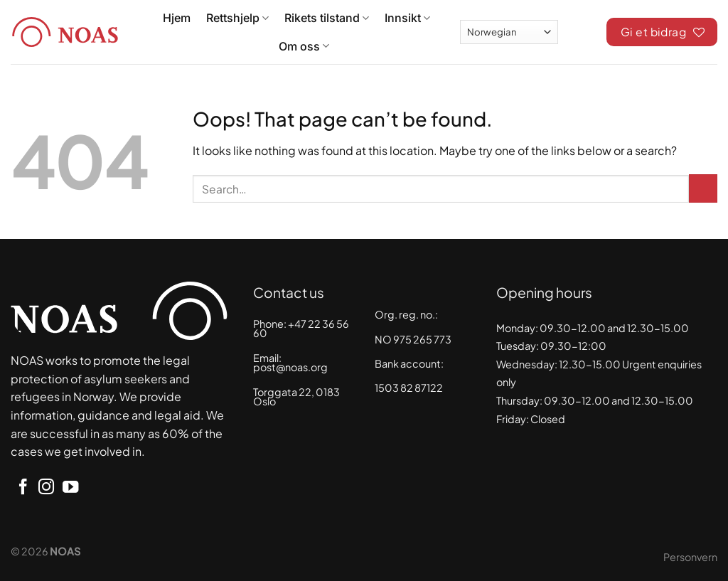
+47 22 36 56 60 (301, 329)
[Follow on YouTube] (70, 488)
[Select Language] (509, 32)
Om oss (304, 46)
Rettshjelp (237, 18)
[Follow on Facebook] (23, 488)
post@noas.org (290, 367)
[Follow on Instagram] (46, 488)
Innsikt (407, 18)
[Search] (582, 30)
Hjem (177, 18)
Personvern (690, 557)
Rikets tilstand (327, 18)
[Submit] (703, 188)
